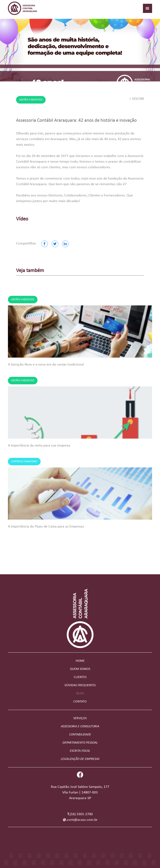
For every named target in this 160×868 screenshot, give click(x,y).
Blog (80, 693)
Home (80, 661)
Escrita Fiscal (80, 751)
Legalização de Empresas (80, 759)
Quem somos (80, 669)
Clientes (80, 677)
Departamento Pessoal (80, 743)
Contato (80, 702)
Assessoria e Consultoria (80, 726)
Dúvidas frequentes (80, 685)
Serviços (80, 718)
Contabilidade (80, 735)
